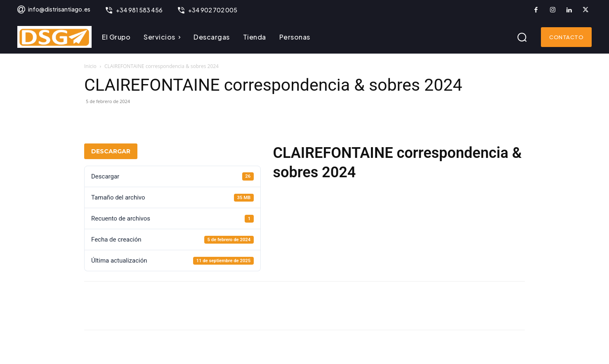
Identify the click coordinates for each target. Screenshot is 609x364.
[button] (522, 37)
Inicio (90, 66)
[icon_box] (53, 10)
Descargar (111, 151)
